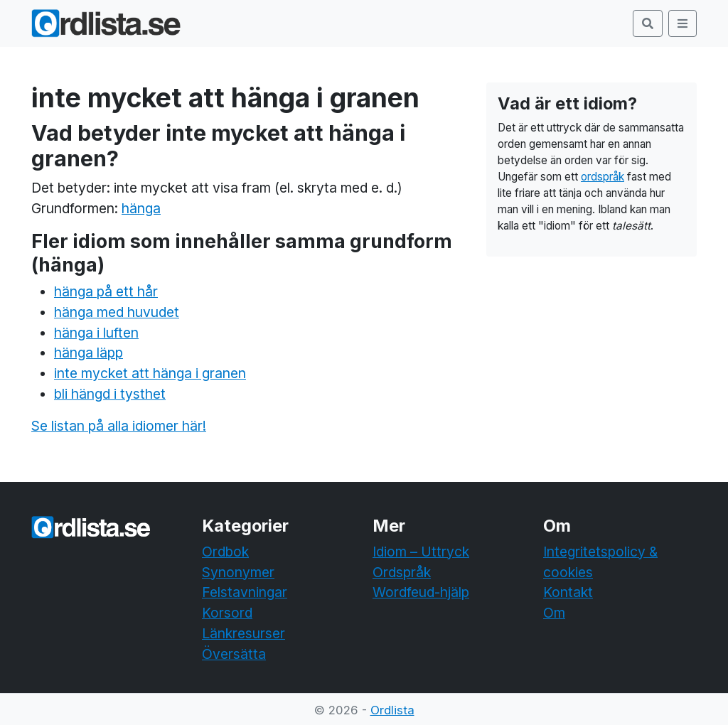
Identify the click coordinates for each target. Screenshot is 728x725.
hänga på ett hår (106, 291)
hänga (141, 208)
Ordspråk (402, 572)
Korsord (227, 613)
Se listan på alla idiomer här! (119, 426)
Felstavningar (245, 592)
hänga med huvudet (117, 312)
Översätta (234, 654)
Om (554, 613)
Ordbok (225, 552)
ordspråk (603, 177)
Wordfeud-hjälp (421, 592)
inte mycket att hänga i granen (150, 373)
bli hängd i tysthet (110, 394)
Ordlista (392, 710)
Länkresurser (243, 633)
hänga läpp (89, 353)
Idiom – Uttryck (421, 552)
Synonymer (238, 572)
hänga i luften (96, 333)
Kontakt (568, 592)
